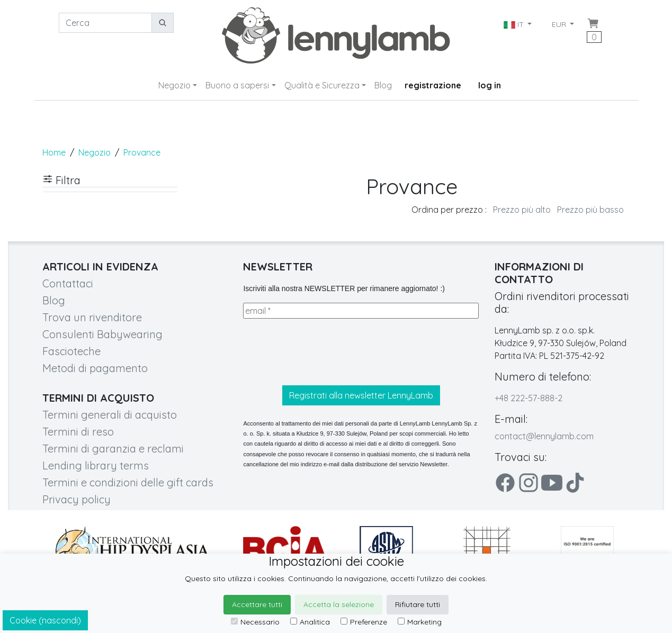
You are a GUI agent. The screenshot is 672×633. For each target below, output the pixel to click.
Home (54, 152)
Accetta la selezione (339, 604)
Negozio (174, 85)
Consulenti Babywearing (102, 334)
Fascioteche (71, 351)
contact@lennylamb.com (544, 436)
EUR (560, 24)
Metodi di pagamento (95, 368)
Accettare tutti (257, 604)
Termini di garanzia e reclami (113, 449)
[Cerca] (105, 23)
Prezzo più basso (590, 210)
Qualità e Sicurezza (322, 85)
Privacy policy (77, 499)
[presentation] (324, 352)
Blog (383, 85)
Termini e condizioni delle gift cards (128, 482)
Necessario (255, 622)
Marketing (420, 622)
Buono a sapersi (237, 85)
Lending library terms (96, 465)
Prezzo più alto (522, 210)
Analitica (310, 622)
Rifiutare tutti (418, 604)
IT (515, 24)
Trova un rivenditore (92, 317)
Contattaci (68, 283)
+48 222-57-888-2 (528, 398)
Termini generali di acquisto (110, 415)
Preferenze (364, 622)
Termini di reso (78, 432)
